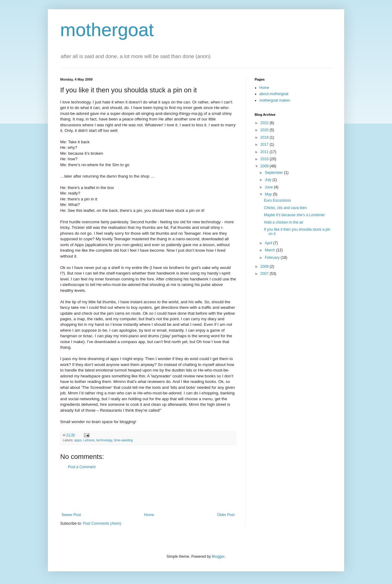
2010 (265, 159)
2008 (265, 267)
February (273, 258)
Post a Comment (82, 467)
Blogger (218, 557)
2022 (265, 123)
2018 (265, 137)
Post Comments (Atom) (102, 523)
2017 (265, 145)
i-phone (89, 440)
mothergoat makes (275, 100)
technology (104, 440)
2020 (265, 130)
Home (149, 515)
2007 (265, 274)
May (269, 194)
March (271, 250)
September (274, 173)
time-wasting (124, 440)
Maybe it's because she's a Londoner (294, 215)
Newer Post (71, 515)
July (269, 180)
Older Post (226, 515)
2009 (265, 166)
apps (78, 440)
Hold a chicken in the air (284, 222)
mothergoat (107, 30)
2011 (265, 152)
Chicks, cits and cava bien (285, 208)
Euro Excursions (277, 200)
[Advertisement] (148, 491)
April (269, 243)
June (269, 187)
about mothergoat (274, 94)
